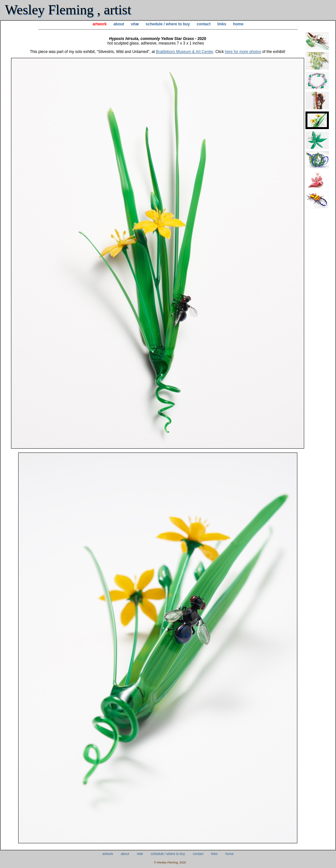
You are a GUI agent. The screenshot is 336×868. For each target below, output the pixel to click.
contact (204, 24)
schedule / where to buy (168, 24)
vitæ (135, 24)
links (222, 24)
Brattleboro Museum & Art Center (185, 52)
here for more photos (243, 52)
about (119, 24)
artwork (100, 24)
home (238, 24)
